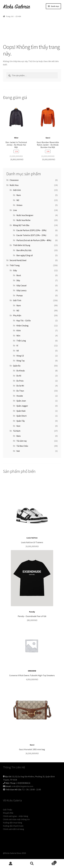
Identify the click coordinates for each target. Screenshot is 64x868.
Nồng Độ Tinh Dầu (21, 225)
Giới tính (17, 190)
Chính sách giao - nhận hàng (16, 816)
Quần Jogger (22, 406)
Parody (32, 612)
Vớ (18, 351)
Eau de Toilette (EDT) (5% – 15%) (31, 235)
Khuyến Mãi (8, 813)
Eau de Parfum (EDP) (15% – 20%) (31, 230)
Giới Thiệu (8, 810)
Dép (18, 280)
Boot (19, 275)
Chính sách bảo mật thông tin (16, 819)
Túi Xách (17, 431)
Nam (19, 195)
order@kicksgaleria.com (22, 786)
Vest (18, 426)
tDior (16, 138)
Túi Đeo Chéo (22, 446)
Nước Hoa (14, 185)
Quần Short (22, 416)
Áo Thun (20, 391)
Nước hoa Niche (23, 220)
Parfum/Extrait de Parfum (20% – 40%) (34, 240)
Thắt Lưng (21, 341)
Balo (19, 436)
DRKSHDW (32, 671)
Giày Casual (21, 285)
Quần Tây (21, 421)
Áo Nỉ (19, 376)
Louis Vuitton (32, 538)
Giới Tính (17, 300)
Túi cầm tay (22, 441)
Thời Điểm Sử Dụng (22, 245)
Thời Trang (15, 265)
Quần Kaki (21, 411)
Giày (15, 270)
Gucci (48, 138)
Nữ (18, 200)
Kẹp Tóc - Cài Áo (24, 320)
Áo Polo (20, 381)
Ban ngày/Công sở (25, 255)
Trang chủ (10, 16)
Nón (18, 336)
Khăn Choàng (22, 326)
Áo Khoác (21, 371)
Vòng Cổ (20, 356)
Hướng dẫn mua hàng (13, 823)
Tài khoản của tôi (11, 864)
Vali (18, 451)
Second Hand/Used (18, 260)
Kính (19, 330)
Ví (17, 346)
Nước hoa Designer (25, 215)
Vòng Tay (21, 361)
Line (15, 210)
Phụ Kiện (17, 315)
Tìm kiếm (32, 864)
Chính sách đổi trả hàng (14, 829)
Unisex (19, 205)
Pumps (20, 295)
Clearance (14, 180)
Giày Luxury (21, 290)
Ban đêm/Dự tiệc (24, 250)
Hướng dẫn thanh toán (13, 826)
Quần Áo (17, 366)
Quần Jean (21, 401)
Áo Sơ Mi (20, 386)
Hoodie (20, 396)
